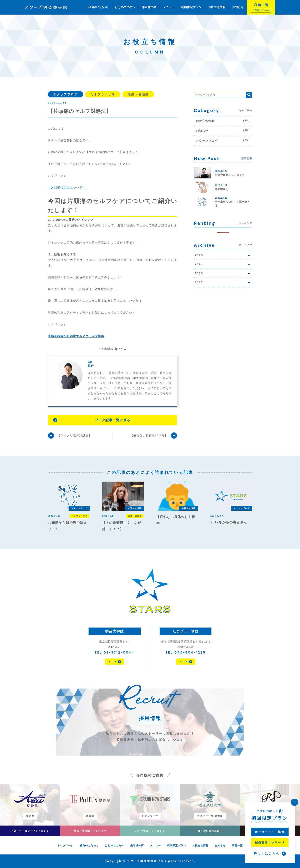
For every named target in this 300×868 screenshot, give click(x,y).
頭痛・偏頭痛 (138, 94)
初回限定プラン (191, 7)
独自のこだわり (99, 7)
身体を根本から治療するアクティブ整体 (76, 336)
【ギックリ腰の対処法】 (74, 435)
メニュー (169, 7)
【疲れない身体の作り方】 (149, 435)
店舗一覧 (237, 846)
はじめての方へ (125, 7)
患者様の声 (149, 7)
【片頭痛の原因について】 (67, 187)
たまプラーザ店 (103, 94)
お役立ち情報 (217, 7)
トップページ (65, 846)
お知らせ (238, 7)
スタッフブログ (66, 94)
